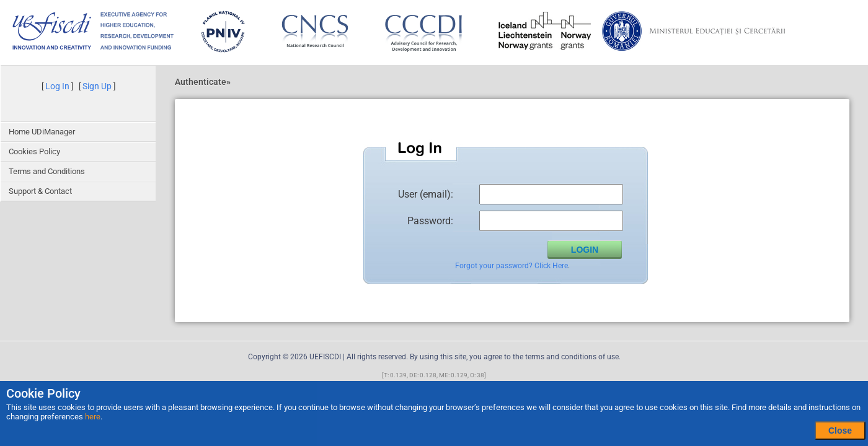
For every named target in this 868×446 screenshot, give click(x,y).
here (93, 417)
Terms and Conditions (47, 171)
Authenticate (201, 82)
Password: (430, 221)
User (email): (426, 194)
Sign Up (97, 86)
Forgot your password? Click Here (511, 266)
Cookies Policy (34, 151)
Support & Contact (40, 191)
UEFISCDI (325, 357)
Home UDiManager (42, 132)
